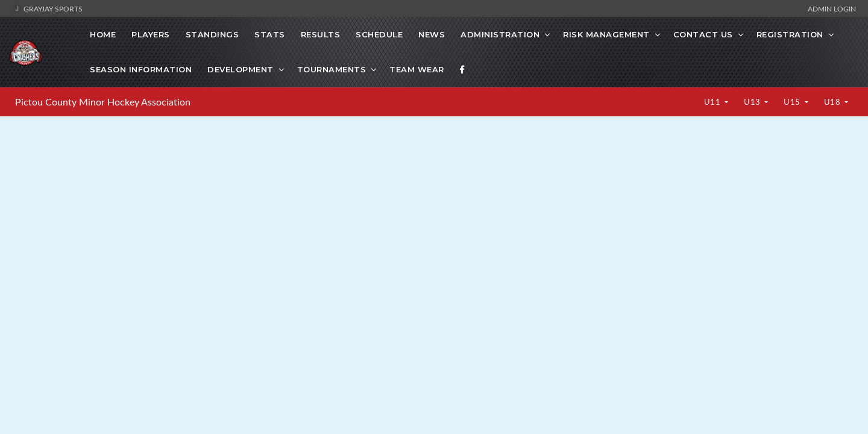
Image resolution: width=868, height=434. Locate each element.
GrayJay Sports (47, 8)
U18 (833, 102)
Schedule (379, 34)
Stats (270, 34)
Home (103, 34)
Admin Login (832, 8)
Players (151, 34)
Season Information (141, 69)
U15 (793, 102)
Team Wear (417, 69)
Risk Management (606, 34)
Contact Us (703, 34)
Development (241, 69)
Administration (500, 34)
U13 (753, 102)
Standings (212, 34)
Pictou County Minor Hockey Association (103, 102)
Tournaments (332, 69)
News (432, 34)
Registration (790, 34)
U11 (713, 102)
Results (321, 34)
